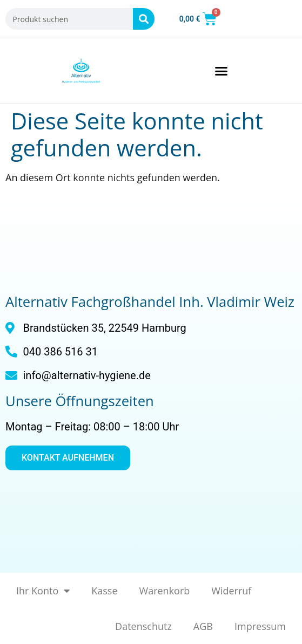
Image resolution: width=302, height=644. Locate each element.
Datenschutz (143, 626)
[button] (222, 71)
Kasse (104, 591)
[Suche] (144, 19)
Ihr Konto (43, 591)
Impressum (260, 626)
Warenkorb (165, 591)
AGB (203, 626)
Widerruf (231, 591)
